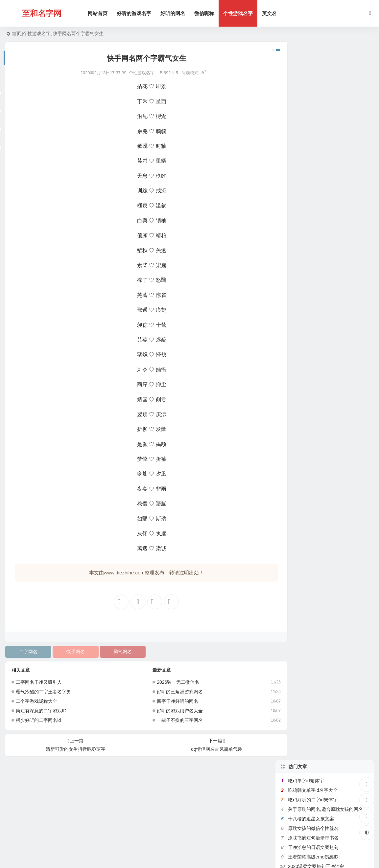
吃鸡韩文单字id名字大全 (313, 72)
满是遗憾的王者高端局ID (313, 167)
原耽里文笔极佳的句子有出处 (318, 224)
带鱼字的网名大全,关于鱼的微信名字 (325, 157)
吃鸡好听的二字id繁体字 (313, 81)
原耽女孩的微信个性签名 (313, 110)
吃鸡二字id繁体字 (306, 281)
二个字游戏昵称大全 (36, 701)
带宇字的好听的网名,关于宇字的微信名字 (330, 253)
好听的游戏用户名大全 (172, 711)
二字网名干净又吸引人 (39, 682)
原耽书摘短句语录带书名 (313, 119)
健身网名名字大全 (306, 205)
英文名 (271, 13)
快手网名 (72, 652)
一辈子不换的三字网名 (172, 720)
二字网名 (27, 652)
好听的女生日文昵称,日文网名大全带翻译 (330, 262)
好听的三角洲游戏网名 (172, 692)
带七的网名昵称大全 (309, 195)
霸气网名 (116, 652)
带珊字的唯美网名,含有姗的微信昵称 (325, 186)
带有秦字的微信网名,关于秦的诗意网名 (328, 234)
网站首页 (99, 13)
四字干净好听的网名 (170, 701)
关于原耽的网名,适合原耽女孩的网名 (325, 91)
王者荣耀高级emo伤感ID (313, 138)
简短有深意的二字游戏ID (41, 711)
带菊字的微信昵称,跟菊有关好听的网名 (328, 272)
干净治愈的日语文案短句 (313, 129)
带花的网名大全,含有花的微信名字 (323, 176)
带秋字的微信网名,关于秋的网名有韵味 (328, 243)
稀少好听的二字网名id (38, 720)
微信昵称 (206, 13)
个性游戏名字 (240, 13)
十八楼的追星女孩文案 (311, 100)
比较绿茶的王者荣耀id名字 (315, 214)
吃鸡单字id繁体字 (306, 62)
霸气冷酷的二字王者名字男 (43, 692)
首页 (16, 33)
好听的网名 (174, 13)
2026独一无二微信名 (170, 682)
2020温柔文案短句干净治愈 (316, 148)
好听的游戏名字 (136, 13)
